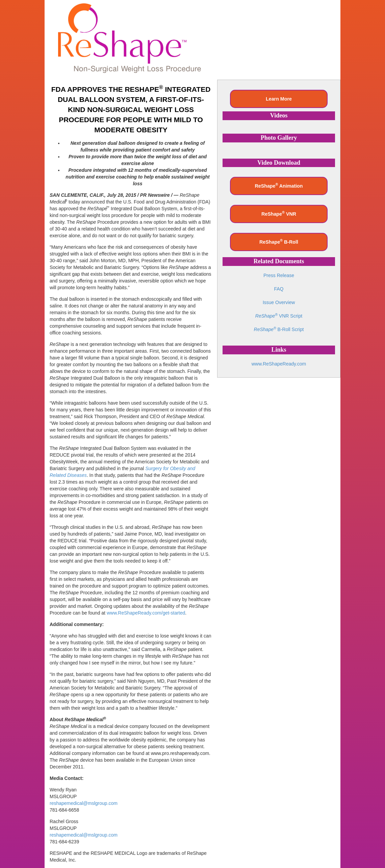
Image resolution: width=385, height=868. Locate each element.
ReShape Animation (279, 185)
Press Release (279, 275)
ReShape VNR (279, 213)
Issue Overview (279, 302)
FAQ (279, 289)
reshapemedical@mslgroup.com (84, 803)
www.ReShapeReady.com (279, 364)
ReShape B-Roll (279, 241)
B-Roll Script (279, 329)
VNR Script (279, 316)
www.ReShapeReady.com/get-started (146, 613)
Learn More (279, 99)
